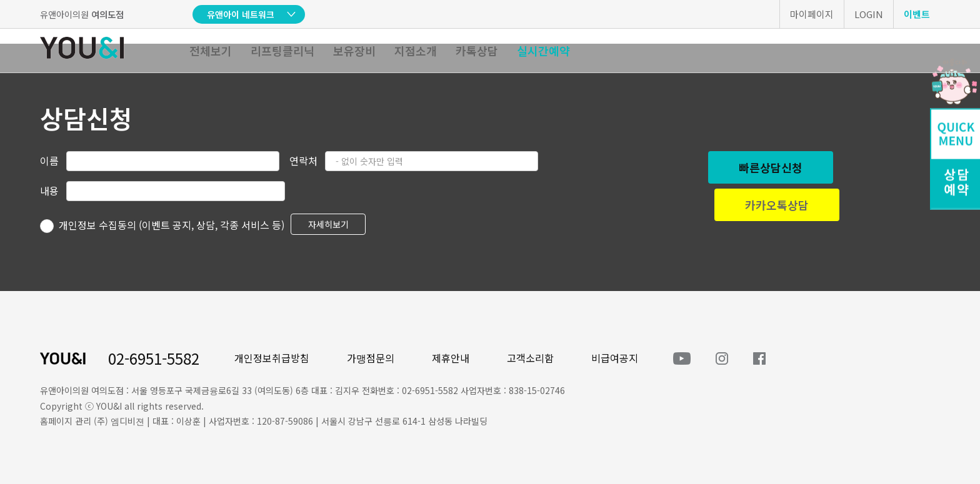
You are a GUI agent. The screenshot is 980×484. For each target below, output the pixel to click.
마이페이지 (812, 14)
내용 (49, 190)
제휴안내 (451, 358)
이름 (49, 161)
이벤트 (917, 14)
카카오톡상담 (777, 205)
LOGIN (869, 14)
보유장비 (354, 51)
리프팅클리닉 (282, 51)
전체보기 (211, 51)
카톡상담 (477, 51)
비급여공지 (615, 358)
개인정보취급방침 (272, 358)
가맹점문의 (371, 358)
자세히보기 (328, 224)
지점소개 (416, 51)
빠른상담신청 (771, 167)
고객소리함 (530, 358)
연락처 (303, 161)
